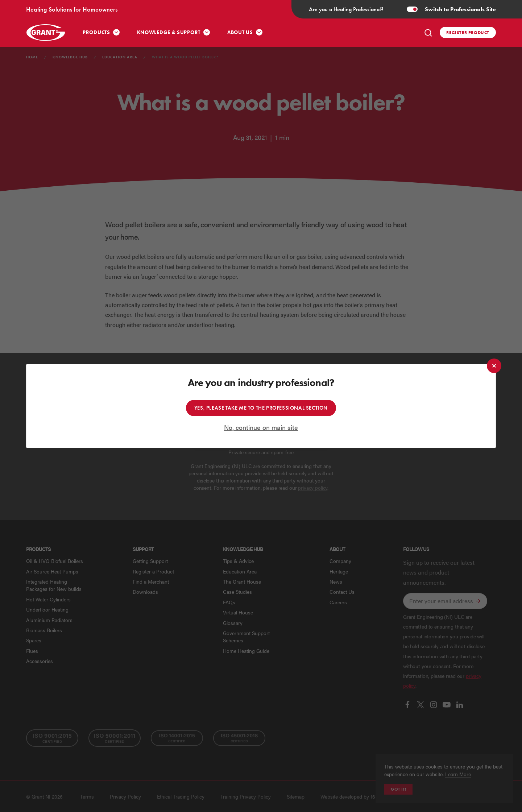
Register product (468, 32)
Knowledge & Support (169, 32)
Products (96, 32)
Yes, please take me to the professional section (261, 408)
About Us (240, 32)
